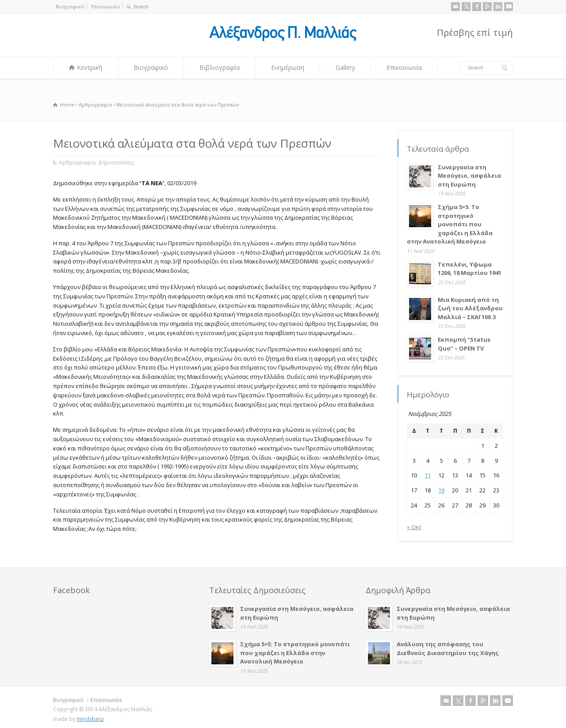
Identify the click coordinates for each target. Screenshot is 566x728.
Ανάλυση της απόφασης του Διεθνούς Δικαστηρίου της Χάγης (448, 648)
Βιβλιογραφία (220, 67)
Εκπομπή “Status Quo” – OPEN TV (464, 344)
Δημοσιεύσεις (116, 162)
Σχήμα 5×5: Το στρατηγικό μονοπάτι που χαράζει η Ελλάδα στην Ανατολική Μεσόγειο (450, 224)
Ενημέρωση (288, 67)
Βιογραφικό (70, 6)
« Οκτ (414, 527)
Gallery (345, 67)
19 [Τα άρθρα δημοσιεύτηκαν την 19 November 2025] (441, 490)
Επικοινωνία (105, 6)
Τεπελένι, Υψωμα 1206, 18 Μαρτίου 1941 (470, 269)
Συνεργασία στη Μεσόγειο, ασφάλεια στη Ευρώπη (469, 176)
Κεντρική (90, 67)
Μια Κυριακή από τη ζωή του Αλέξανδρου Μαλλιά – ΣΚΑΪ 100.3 (470, 308)
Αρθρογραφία (77, 162)
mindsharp (90, 719)
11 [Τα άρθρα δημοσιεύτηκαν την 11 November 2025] (428, 475)
